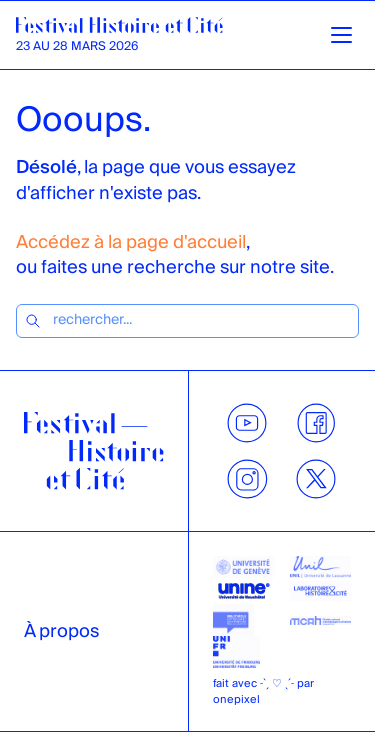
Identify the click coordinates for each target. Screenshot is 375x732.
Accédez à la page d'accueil (131, 242)
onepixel (236, 699)
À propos (61, 631)
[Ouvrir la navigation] (341, 35)
